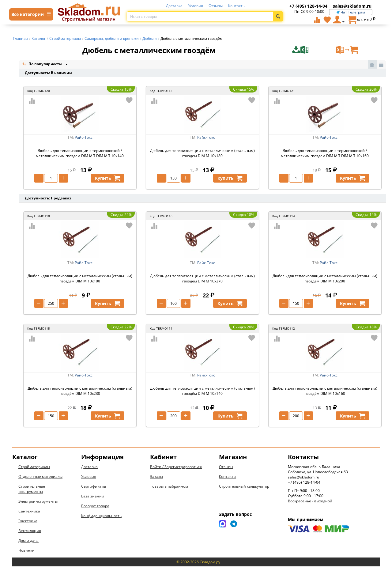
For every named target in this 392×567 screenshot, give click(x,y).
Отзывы (216, 6)
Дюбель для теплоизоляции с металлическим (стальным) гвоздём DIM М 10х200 (325, 279)
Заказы (156, 477)
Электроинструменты (38, 502)
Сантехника (29, 512)
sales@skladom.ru (352, 6)
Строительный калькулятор (244, 487)
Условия (196, 6)
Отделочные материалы (40, 477)
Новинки (26, 551)
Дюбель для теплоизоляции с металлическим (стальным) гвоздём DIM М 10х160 (325, 391)
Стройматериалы (34, 467)
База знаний (93, 497)
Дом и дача (28, 541)
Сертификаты (94, 487)
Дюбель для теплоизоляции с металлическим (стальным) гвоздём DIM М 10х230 (80, 391)
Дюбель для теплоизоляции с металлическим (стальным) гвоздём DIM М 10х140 (202, 391)
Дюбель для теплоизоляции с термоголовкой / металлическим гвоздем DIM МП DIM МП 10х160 (325, 154)
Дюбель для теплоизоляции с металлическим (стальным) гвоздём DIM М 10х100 (80, 279)
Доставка (174, 6)
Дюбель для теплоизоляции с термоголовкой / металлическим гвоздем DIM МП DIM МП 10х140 (80, 154)
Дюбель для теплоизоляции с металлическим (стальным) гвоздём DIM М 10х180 (202, 154)
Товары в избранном (169, 487)
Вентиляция (30, 531)
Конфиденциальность (101, 516)
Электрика (28, 522)
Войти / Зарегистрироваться (176, 467)
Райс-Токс (84, 138)
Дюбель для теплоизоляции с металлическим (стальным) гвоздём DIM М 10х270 (202, 279)
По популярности (43, 64)
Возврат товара (95, 507)
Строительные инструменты (32, 490)
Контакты (237, 6)
